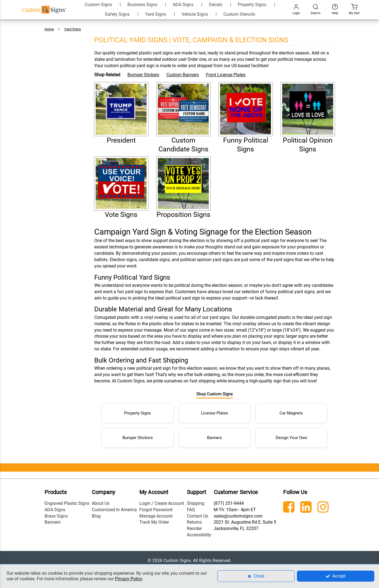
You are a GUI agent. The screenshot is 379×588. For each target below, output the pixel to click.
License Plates (215, 411)
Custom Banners (183, 75)
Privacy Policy (129, 579)
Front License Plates (226, 75)
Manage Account (156, 514)
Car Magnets (291, 411)
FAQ (191, 507)
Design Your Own (291, 435)
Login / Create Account (162, 501)
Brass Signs (56, 514)
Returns (194, 520)
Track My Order (154, 520)
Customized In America (114, 507)
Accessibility (199, 533)
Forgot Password (156, 507)
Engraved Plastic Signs (67, 501)
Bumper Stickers (143, 75)
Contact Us (198, 514)
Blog (96, 514)
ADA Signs (55, 507)
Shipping (196, 501)
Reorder (194, 526)
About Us (101, 501)
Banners (215, 435)
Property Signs (138, 411)
